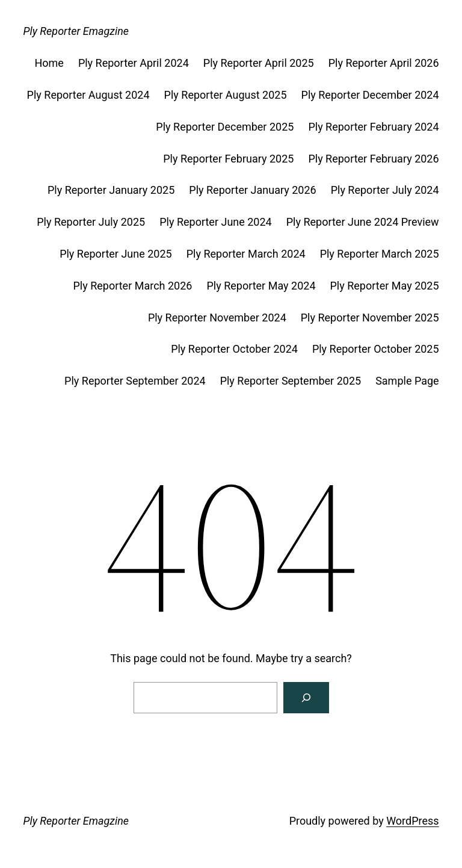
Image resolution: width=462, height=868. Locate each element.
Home (49, 63)
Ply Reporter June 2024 (216, 222)
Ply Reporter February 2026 (373, 159)
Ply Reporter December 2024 (370, 95)
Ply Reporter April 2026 (384, 63)
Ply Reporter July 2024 (385, 190)
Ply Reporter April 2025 (259, 63)
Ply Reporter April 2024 (134, 63)
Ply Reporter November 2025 (370, 318)
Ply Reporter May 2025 (385, 286)
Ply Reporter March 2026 (132, 286)
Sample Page (407, 381)
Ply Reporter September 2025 (291, 381)
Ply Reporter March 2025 (380, 254)
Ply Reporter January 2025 (111, 190)
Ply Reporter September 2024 (135, 381)
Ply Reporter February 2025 (228, 159)
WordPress (412, 821)
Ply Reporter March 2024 (246, 254)
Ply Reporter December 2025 (225, 127)
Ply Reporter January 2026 (252, 190)
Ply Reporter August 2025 (226, 95)
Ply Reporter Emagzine (76, 31)
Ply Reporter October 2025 (376, 349)
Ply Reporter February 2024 (373, 127)
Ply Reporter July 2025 (91, 222)
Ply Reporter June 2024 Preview (363, 222)
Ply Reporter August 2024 (88, 95)
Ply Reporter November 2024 (217, 318)
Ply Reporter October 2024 (234, 349)
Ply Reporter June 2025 (116, 254)
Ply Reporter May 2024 (261, 286)
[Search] (306, 698)
